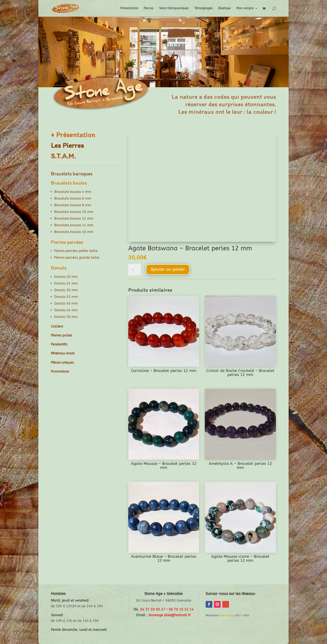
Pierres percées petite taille (76, 251)
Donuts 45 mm (66, 310)
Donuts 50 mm (66, 317)
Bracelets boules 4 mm (73, 192)
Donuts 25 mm (66, 283)
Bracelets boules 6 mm (73, 198)
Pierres (149, 8)
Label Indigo (227, 615)
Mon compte (245, 8)
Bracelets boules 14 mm (74, 225)
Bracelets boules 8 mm (73, 205)
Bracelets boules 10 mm (74, 212)
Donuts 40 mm (66, 303)
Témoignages (204, 8)
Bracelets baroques (72, 174)
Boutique (224, 8)
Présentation (129, 8)
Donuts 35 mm (66, 297)
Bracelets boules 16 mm (74, 232)
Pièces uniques (62, 362)
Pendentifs (59, 344)
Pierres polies (61, 335)
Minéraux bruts (63, 353)
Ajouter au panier (168, 269)
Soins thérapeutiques (174, 8)
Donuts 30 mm (66, 290)
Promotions (60, 371)
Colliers (57, 326)
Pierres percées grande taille (77, 257)
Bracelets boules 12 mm (74, 218)
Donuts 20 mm (66, 277)
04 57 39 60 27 (153, 609)
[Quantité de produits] (135, 270)
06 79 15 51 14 (181, 609)
